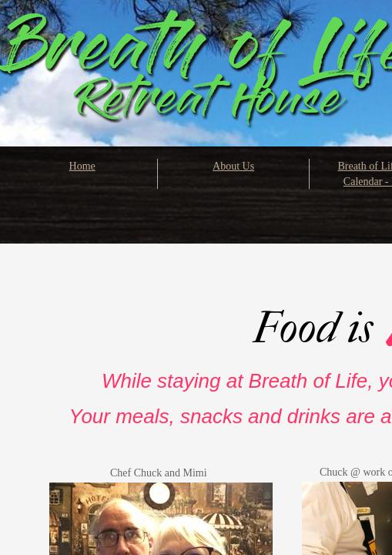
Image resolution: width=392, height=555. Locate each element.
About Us (233, 166)
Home (82, 166)
